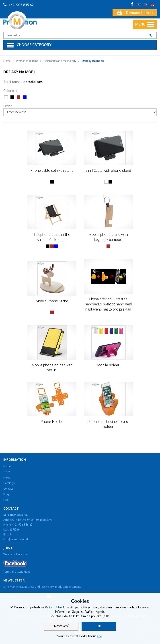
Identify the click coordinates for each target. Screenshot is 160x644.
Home (7, 466)
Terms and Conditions (17, 572)
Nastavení (61, 626)
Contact (8, 489)
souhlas (57, 607)
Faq (6, 500)
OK (99, 626)
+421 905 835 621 (19, 5)
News (7, 477)
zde (99, 636)
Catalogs (9, 483)
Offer (6, 472)
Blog (6, 494)
